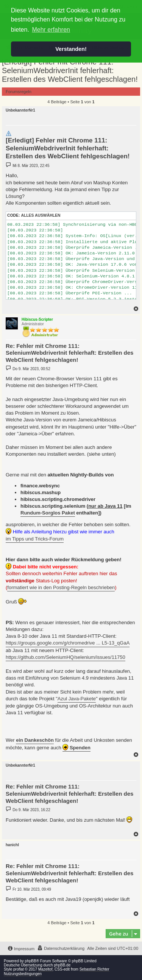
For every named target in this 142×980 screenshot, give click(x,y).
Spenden (76, 747)
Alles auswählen (41, 215)
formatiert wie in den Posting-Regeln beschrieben (61, 587)
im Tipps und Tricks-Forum (35, 539)
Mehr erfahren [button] (51, 30)
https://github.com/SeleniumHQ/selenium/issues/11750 (66, 657)
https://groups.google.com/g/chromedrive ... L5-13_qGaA (68, 643)
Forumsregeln (19, 92)
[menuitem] (61, 948)
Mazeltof (45, 969)
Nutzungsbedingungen (23, 974)
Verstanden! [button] (71, 49)
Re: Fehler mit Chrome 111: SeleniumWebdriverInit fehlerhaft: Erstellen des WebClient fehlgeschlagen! (69, 353)
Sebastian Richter (94, 969)
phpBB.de (62, 965)
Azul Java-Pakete (77, 699)
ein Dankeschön (35, 740)
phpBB (31, 961)
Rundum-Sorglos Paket (48, 513)
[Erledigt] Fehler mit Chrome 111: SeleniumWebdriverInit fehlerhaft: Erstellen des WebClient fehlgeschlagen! (70, 70)
